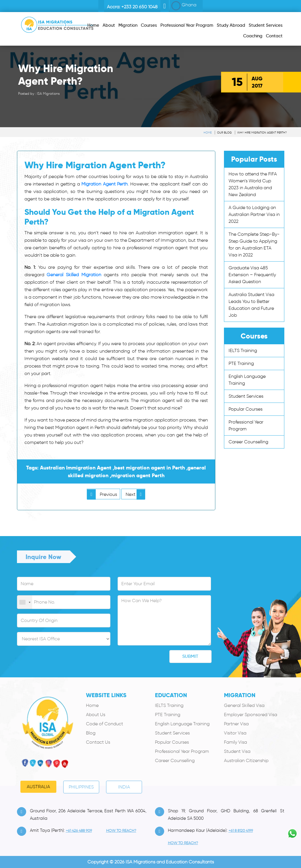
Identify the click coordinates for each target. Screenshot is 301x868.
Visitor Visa (235, 733)
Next (135, 494)
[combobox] (25, 602)
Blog (91, 733)
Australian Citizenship (246, 760)
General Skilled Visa (244, 705)
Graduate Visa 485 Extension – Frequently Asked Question (252, 275)
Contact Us (98, 742)
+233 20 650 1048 (139, 7)
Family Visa (235, 742)
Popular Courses (246, 409)
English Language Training (182, 724)
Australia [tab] (38, 787)
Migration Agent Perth (105, 184)
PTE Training (241, 363)
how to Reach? (121, 831)
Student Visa (237, 751)
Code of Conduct (105, 724)
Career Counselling (248, 442)
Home (208, 133)
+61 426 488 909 (79, 831)
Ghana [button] (184, 6)
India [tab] (124, 787)
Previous (102, 494)
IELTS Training (243, 350)
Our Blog (224, 133)
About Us (96, 715)
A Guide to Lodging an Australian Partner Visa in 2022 (254, 214)
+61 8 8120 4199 (241, 831)
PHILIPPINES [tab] (81, 787)
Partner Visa (236, 724)
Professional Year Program (182, 751)
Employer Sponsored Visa (251, 715)
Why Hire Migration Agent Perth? (262, 133)
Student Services (246, 396)
